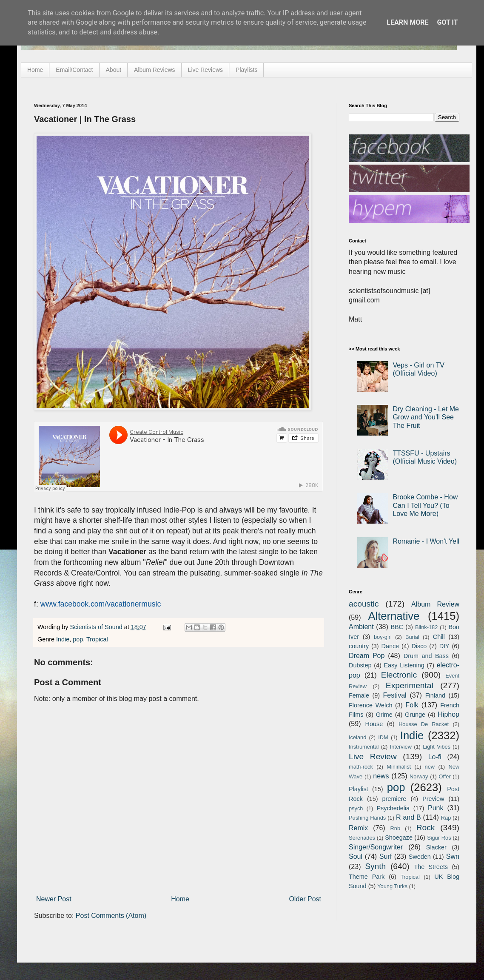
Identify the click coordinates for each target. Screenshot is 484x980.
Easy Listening (404, 665)
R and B (409, 817)
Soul (356, 856)
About (114, 70)
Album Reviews (154, 70)
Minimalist (399, 767)
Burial (412, 637)
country (359, 646)
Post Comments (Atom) (111, 916)
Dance (390, 646)
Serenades (362, 838)
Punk (436, 808)
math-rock (361, 767)
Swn (453, 856)
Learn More (407, 22)
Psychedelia (393, 808)
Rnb (395, 828)
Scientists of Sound (97, 627)
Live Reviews (205, 70)
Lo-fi (435, 757)
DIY (444, 646)
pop (78, 639)
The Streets (431, 867)
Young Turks (392, 886)
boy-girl (383, 637)
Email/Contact (74, 70)
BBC (397, 627)
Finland (435, 695)
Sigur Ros (439, 838)
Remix (358, 828)
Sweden (420, 857)
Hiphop (448, 714)
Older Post (305, 899)
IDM (383, 737)
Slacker (436, 847)
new (430, 767)
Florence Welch (370, 705)
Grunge (415, 715)
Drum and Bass (426, 656)
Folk (412, 705)
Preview (433, 799)
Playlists (246, 70)
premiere (394, 799)
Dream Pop (367, 656)
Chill (439, 637)
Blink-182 (426, 627)
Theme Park (367, 877)
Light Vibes (437, 747)
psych (356, 808)
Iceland (357, 737)
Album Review (435, 604)
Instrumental (364, 747)
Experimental (410, 685)
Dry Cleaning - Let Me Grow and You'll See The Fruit (426, 417)
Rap (446, 818)
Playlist (359, 789)
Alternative (394, 616)
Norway (419, 776)
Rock (426, 828)
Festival (394, 695)
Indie (63, 639)
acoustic (364, 604)
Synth (375, 866)
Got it (447, 22)
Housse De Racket (424, 724)
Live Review (373, 756)
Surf (386, 856)
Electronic (399, 675)
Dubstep (360, 665)
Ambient (361, 627)
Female (359, 695)
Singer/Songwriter (376, 847)
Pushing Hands (367, 818)
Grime (384, 715)
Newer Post (54, 899)
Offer (444, 776)
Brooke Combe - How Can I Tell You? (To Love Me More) (425, 505)
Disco (419, 646)
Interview (401, 747)
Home (35, 70)
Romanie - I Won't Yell (426, 541)
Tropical (97, 639)
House (374, 724)
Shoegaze (399, 838)
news (381, 776)
